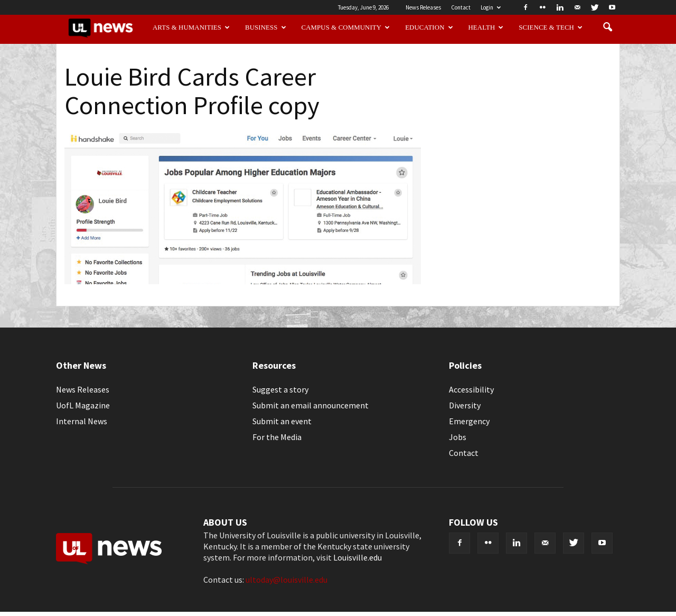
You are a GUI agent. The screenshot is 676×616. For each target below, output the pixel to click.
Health (486, 27)
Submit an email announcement (311, 405)
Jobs (458, 437)
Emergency (469, 421)
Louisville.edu (358, 557)
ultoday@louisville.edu (287, 580)
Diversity (465, 405)
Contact (461, 7)
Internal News (82, 421)
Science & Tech (551, 27)
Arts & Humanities (191, 27)
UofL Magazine (83, 405)
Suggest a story (280, 389)
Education (429, 27)
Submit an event (282, 421)
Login (491, 7)
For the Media (277, 437)
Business (266, 27)
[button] (607, 27)
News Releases (423, 7)
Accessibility (471, 389)
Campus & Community (346, 27)
